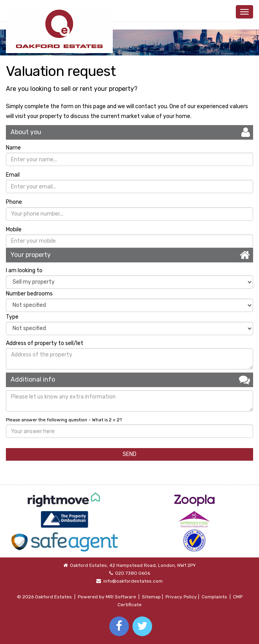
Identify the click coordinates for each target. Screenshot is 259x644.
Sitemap (151, 597)
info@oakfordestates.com (133, 581)
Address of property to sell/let (45, 343)
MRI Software (121, 597)
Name (13, 148)
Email (13, 175)
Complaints (214, 597)
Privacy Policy (181, 597)
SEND (129, 454)
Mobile (14, 230)
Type (12, 317)
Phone (14, 202)
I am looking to (24, 270)
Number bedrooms (29, 294)
